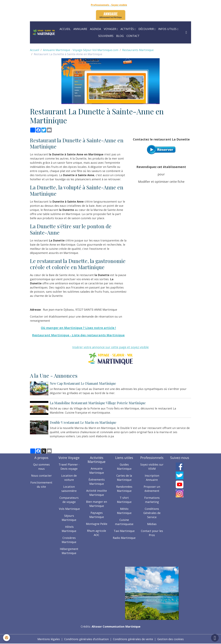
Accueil (65, 29)
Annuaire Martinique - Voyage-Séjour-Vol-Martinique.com (81, 50)
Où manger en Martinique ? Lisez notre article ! (78, 328)
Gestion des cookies (171, 639)
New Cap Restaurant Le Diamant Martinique (83, 383)
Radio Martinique (124, 538)
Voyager (110, 29)
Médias (152, 524)
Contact (133, 36)
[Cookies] (7, 638)
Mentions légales (49, 639)
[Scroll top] (215, 638)
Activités (128, 29)
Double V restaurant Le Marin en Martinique (83, 422)
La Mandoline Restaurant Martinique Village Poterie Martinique (98, 403)
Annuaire (80, 29)
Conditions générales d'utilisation (86, 639)
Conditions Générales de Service (152, 513)
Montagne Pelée (97, 524)
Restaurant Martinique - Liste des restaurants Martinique (78, 335)
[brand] (44, 32)
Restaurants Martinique (138, 50)
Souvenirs (106, 36)
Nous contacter (41, 476)
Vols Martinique (69, 509)
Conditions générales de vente (133, 639)
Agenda (95, 29)
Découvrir (146, 29)
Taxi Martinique (124, 531)
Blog (120, 36)
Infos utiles (168, 29)
